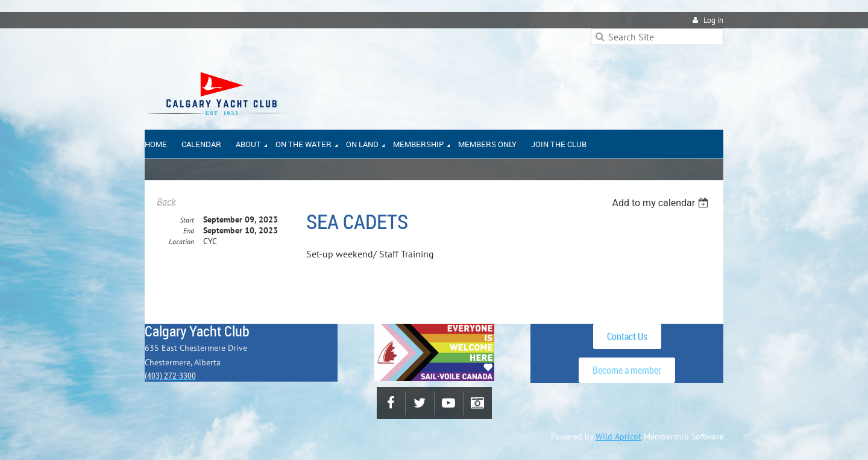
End (189, 231)
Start (187, 220)
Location (181, 241)
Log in (713, 20)
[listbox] (662, 203)
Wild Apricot (618, 436)
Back (166, 201)
